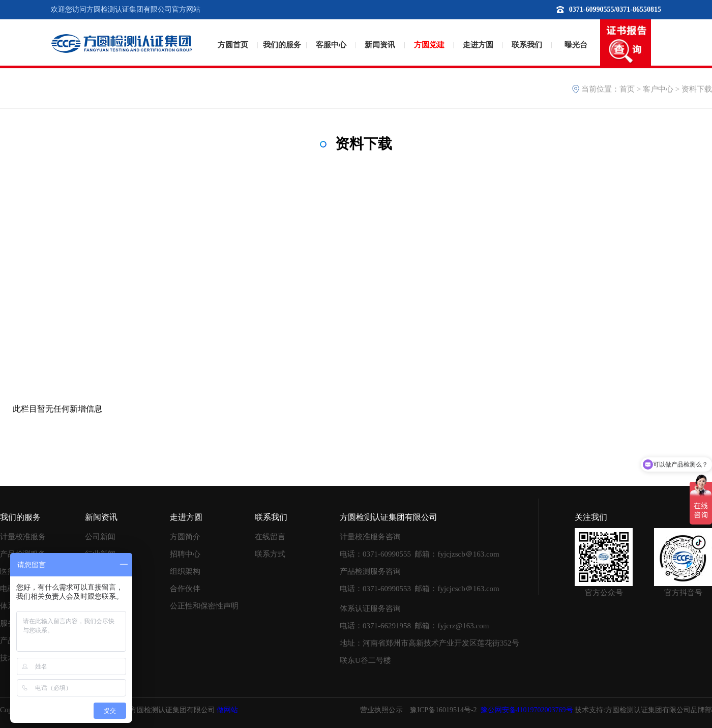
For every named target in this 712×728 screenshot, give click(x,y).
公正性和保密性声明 (204, 606)
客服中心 (331, 45)
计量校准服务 (23, 537)
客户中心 (658, 89)
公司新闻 (100, 537)
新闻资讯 (380, 45)
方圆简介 (185, 537)
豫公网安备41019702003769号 (527, 710)
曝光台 (576, 45)
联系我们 (527, 45)
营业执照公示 (381, 710)
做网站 (227, 710)
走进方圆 (478, 45)
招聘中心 (185, 554)
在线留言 (270, 537)
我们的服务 (282, 45)
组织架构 (185, 571)
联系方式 (270, 554)
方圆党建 (429, 45)
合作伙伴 (185, 589)
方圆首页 (233, 45)
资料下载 (697, 89)
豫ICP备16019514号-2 (443, 710)
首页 (627, 89)
